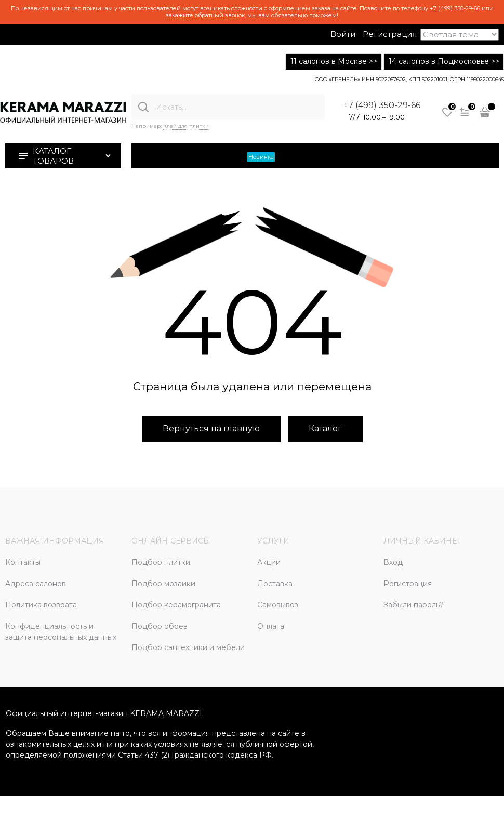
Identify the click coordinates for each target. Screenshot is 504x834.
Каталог (325, 428)
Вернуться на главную (211, 428)
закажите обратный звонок (205, 15)
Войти (343, 34)
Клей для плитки (186, 126)
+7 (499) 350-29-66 (455, 8)
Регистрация (390, 34)
